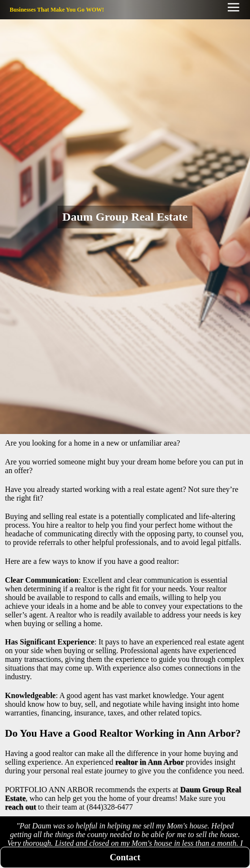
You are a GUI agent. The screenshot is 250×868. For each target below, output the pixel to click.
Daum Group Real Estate (125, 217)
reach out (20, 807)
